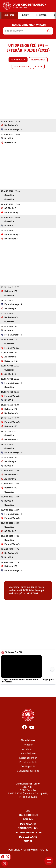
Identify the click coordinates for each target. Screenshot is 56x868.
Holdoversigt (38, 60)
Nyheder (28, 745)
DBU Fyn (28, 819)
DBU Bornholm (28, 815)
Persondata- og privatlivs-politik (28, 850)
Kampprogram (18, 60)
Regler (39, 67)
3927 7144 (32, 594)
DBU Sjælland (28, 837)
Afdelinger (28, 749)
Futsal (28, 841)
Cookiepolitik (28, 767)
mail (11, 594)
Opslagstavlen (21, 67)
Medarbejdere (28, 753)
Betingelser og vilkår (28, 771)
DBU (28, 811)
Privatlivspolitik (28, 762)
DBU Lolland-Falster (28, 833)
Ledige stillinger (28, 758)
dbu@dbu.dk (30, 797)
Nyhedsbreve (28, 740)
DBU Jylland (28, 824)
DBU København (28, 828)
